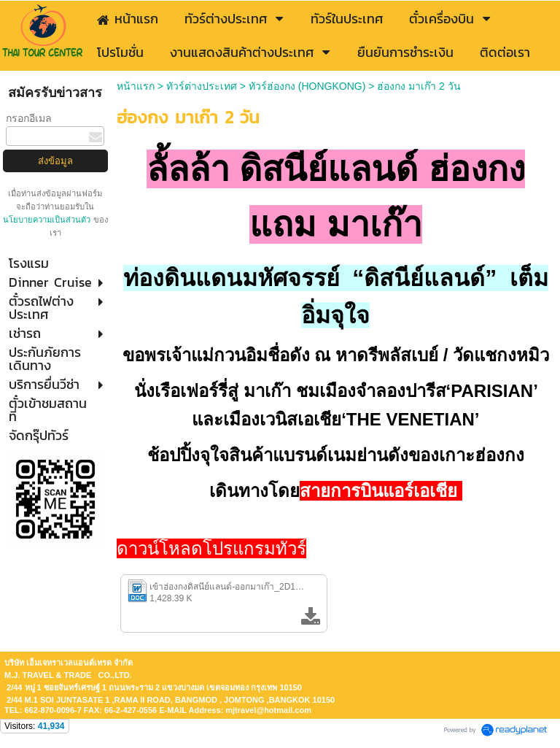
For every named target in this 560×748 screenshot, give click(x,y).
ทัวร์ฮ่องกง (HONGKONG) (307, 86)
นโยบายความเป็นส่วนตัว (48, 220)
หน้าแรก (136, 86)
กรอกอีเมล (29, 118)
